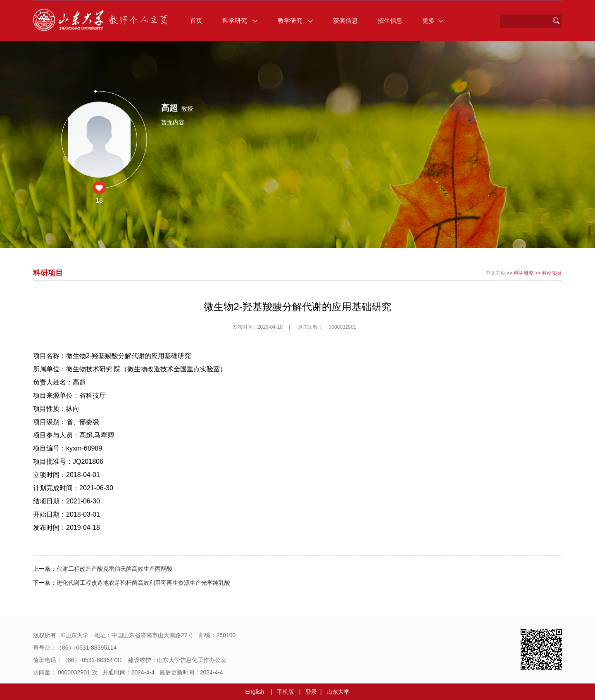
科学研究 (240, 20)
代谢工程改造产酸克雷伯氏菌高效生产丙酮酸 (114, 569)
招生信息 (390, 20)
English (255, 692)
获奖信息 (345, 20)
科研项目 (552, 273)
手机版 (286, 692)
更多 (433, 20)
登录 (311, 692)
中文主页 (495, 273)
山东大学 (338, 692)
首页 (196, 20)
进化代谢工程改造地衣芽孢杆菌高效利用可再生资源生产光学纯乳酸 (143, 583)
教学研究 (295, 20)
